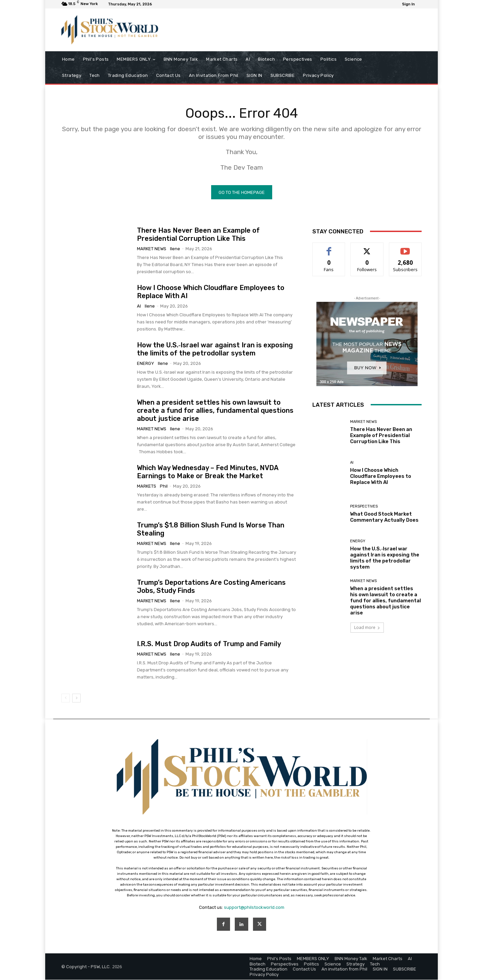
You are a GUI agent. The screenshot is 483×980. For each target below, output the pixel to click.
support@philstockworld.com (254, 908)
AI (139, 306)
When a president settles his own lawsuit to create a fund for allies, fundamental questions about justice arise (215, 411)
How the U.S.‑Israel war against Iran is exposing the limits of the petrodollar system (215, 349)
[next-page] (76, 698)
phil (164, 486)
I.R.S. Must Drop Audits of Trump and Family (209, 644)
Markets (147, 486)
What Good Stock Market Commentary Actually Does (384, 517)
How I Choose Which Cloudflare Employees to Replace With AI (381, 477)
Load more (367, 628)
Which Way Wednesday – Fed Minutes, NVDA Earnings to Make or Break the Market (208, 472)
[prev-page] (66, 698)
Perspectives (364, 507)
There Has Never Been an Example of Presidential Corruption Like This (198, 235)
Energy (146, 364)
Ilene (175, 249)
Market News (152, 249)
